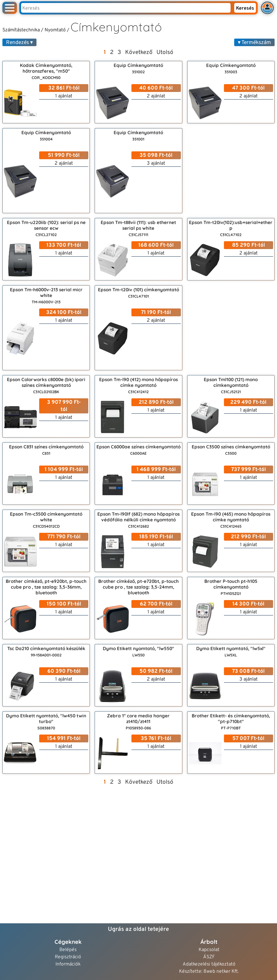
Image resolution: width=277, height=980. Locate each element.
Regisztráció (68, 957)
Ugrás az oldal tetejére (138, 929)
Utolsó (165, 52)
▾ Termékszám (254, 43)
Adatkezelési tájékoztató (209, 964)
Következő (139, 52)
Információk (68, 964)
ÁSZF (209, 957)
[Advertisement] (231, 171)
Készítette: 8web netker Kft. (209, 972)
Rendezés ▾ (19, 43)
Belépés (68, 950)
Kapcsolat (209, 950)
